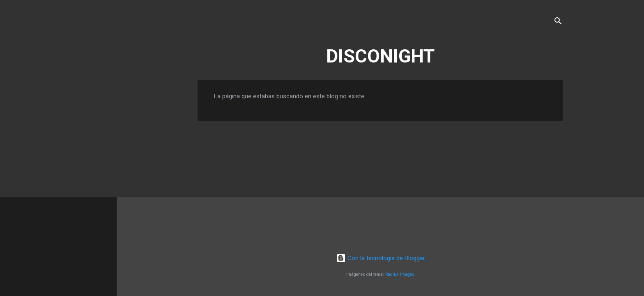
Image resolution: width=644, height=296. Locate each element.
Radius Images (400, 274)
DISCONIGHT (380, 56)
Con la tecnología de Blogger (381, 258)
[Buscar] (558, 22)
